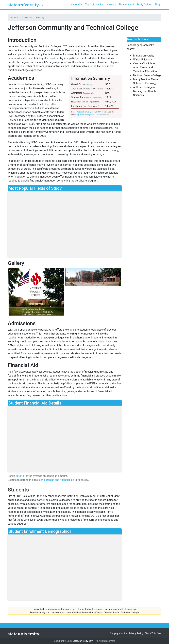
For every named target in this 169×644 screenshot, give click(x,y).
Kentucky (40, 18)
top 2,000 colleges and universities (91, 115)
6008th (20, 476)
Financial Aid (126, 5)
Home (13, 18)
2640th (98, 112)
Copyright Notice (118, 633)
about (89, 84)
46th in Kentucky (84, 112)
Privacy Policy (136, 633)
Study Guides (144, 5)
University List (26, 18)
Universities (76, 5)
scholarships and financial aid (57, 480)
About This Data (153, 633)
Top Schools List (95, 5)
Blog (157, 5)
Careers (112, 5)
